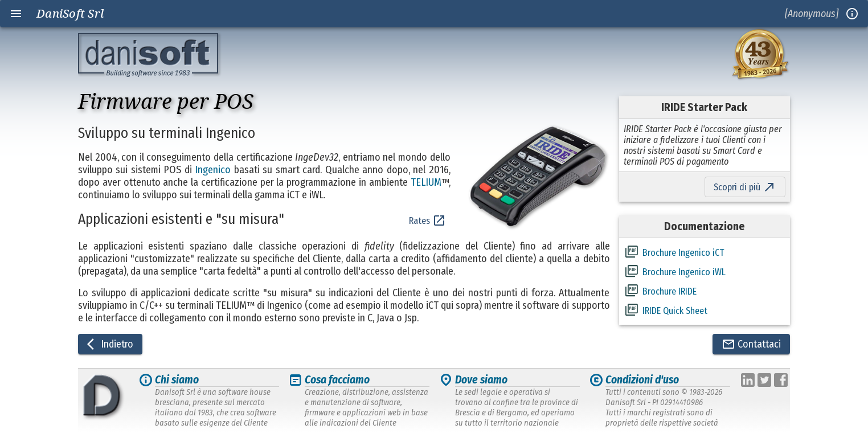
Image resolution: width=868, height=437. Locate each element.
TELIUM (426, 182)
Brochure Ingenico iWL (684, 272)
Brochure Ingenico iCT (683, 253)
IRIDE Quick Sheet (675, 311)
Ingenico (213, 170)
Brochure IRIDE (670, 291)
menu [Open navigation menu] (16, 14)
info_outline (852, 14)
